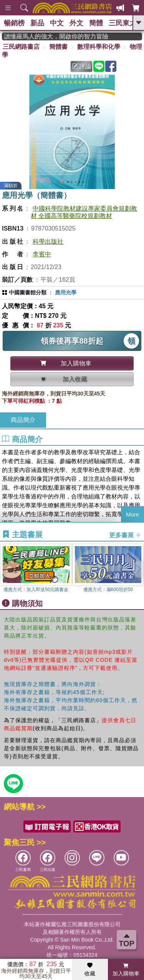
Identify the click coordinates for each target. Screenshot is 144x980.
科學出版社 (48, 242)
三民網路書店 (21, 47)
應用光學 (66, 292)
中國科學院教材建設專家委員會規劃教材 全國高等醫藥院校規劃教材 (84, 212)
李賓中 (42, 254)
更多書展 (125, 535)
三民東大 (122, 23)
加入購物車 (126, 970)
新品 (37, 23)
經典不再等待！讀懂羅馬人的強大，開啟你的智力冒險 (61, 36)
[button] (138, 569)
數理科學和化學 (99, 47)
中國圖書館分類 (28, 292)
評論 (82, 66)
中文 (57, 23)
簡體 (96, 23)
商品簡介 (23, 420)
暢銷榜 (14, 23)
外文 (76, 23)
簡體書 (58, 47)
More (132, 514)
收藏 (90, 970)
